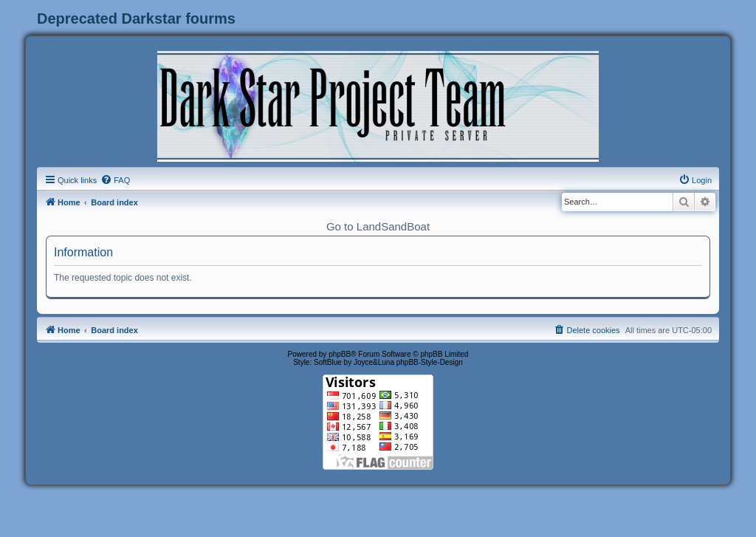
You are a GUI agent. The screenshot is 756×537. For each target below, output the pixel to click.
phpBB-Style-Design (430, 362)
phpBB (340, 354)
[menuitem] (115, 180)
